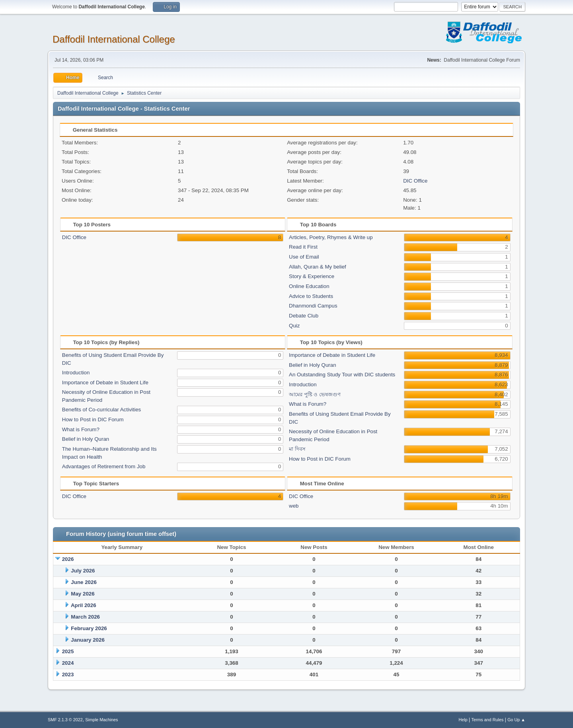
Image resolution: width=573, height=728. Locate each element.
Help (463, 720)
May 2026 (83, 594)
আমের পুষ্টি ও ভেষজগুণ (315, 394)
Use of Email (304, 257)
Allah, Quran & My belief (318, 267)
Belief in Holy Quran (86, 439)
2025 (68, 651)
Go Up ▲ (516, 720)
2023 (68, 674)
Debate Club (304, 316)
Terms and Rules (488, 720)
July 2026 (83, 571)
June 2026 (84, 582)
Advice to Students (311, 296)
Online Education (309, 286)
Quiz (294, 326)
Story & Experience (312, 276)
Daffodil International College (114, 39)
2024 (68, 663)
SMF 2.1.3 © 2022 (65, 720)
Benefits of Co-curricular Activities (102, 410)
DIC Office (415, 181)
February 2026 (89, 628)
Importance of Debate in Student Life (105, 382)
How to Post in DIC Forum (93, 419)
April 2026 (84, 605)
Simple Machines (101, 720)
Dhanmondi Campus (313, 306)
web (294, 506)
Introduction (76, 373)
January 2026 (88, 640)
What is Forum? (81, 429)
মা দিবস (297, 449)
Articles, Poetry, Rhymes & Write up (331, 237)
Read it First (303, 247)
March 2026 (85, 617)
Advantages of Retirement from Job (104, 466)
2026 (68, 559)
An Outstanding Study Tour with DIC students (342, 375)
